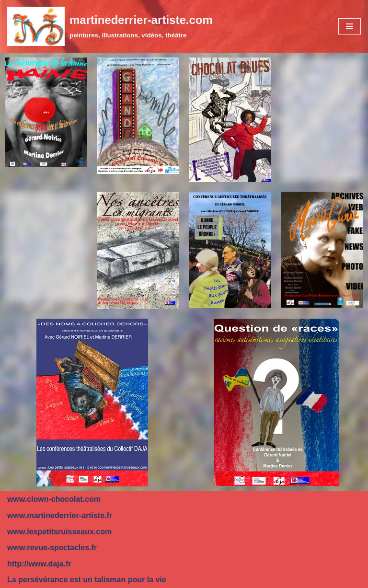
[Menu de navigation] (350, 26)
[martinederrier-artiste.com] (110, 26)
